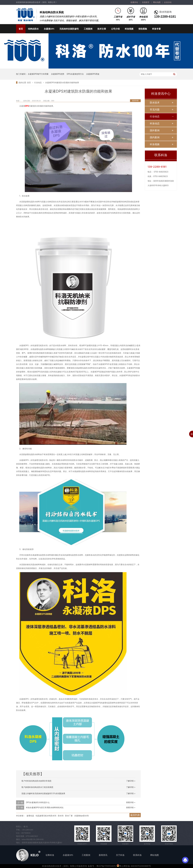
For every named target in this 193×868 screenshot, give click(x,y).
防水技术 (155, 103)
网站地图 (157, 2)
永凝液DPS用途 (93, 74)
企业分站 (168, 2)
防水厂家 (69, 816)
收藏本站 (134, 2)
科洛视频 (129, 29)
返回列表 (135, 101)
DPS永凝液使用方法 (75, 74)
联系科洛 (137, 855)
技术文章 (102, 29)
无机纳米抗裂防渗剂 (69, 29)
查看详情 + (131, 802)
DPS (27, 106)
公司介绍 (115, 29)
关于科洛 (120, 855)
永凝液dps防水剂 (82, 816)
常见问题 (155, 110)
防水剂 (61, 816)
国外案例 (155, 130)
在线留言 (146, 2)
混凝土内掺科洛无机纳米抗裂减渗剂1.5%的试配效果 (43, 793)
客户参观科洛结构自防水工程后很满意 (37, 787)
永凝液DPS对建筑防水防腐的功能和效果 (62, 82)
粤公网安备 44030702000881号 (134, 866)
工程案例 (88, 29)
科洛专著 (156, 29)
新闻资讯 (103, 855)
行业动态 (38, 82)
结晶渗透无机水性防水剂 (46, 816)
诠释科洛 (50, 855)
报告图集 (143, 29)
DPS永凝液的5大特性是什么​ (38, 802)
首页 (21, 29)
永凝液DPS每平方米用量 (38, 74)
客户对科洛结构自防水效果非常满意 (36, 781)
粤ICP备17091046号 (106, 866)
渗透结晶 (30, 816)
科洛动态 (155, 123)
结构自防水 (33, 29)
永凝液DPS (49, 29)
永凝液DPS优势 (58, 74)
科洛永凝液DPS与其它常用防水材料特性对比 (45, 807)
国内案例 (155, 137)
